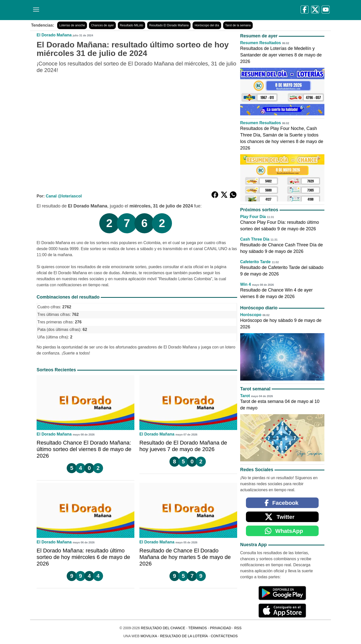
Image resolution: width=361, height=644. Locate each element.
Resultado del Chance (163, 628)
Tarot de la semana (238, 25)
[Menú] (35, 8)
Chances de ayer (102, 25)
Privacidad (220, 628)
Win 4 (246, 284)
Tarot (245, 396)
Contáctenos (224, 636)
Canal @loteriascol (64, 196)
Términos (198, 628)
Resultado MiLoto (131, 25)
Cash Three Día (255, 239)
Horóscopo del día (207, 25)
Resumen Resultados (261, 43)
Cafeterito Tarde (255, 262)
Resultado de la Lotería (184, 636)
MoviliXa (149, 636)
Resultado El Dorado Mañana (169, 25)
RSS (238, 628)
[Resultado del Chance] (103, 10)
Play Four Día (253, 217)
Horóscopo (251, 315)
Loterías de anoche (72, 25)
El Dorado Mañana (54, 35)
